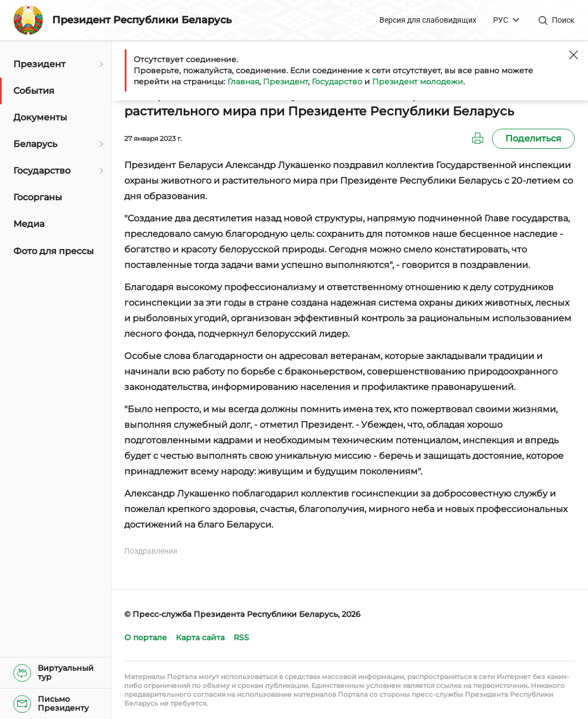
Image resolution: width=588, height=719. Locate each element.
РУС (501, 20)
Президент (285, 82)
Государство (337, 82)
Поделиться (533, 138)
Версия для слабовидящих (428, 20)
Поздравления (151, 551)
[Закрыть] (574, 55)
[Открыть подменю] (100, 64)
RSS (241, 637)
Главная (243, 82)
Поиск (563, 20)
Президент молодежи (418, 82)
